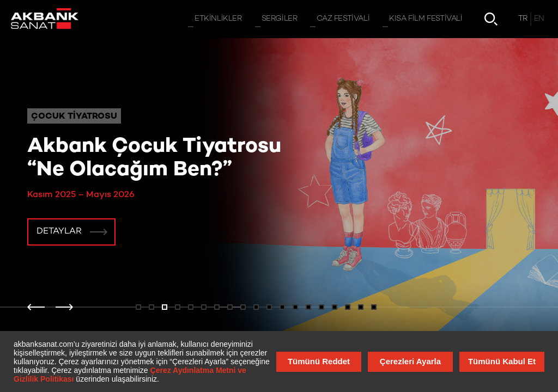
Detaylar (59, 232)
